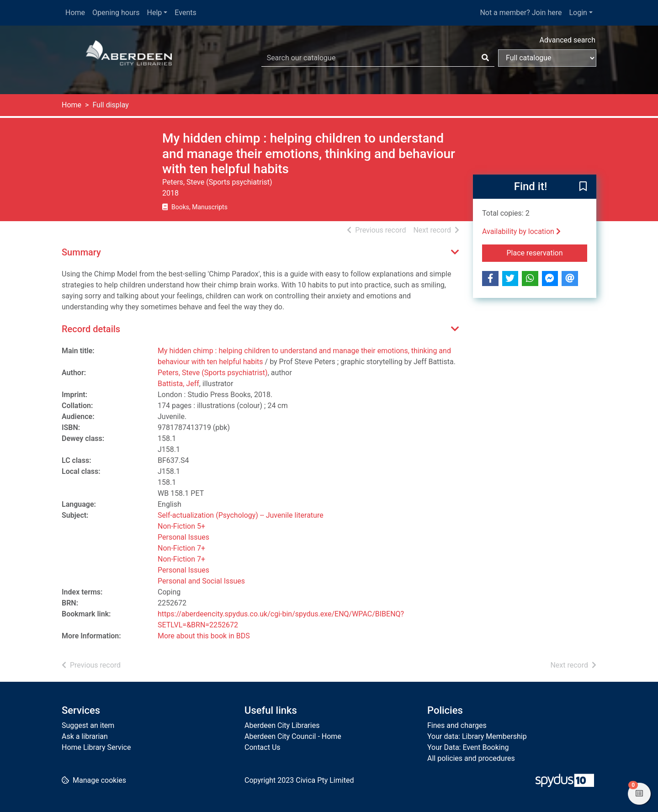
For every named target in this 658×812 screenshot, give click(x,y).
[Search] (485, 58)
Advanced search (568, 40)
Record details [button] (91, 329)
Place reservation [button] (547, 252)
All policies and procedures (471, 758)
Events (185, 13)
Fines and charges (457, 725)
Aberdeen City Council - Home (293, 736)
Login (578, 13)
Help (155, 13)
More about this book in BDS (204, 636)
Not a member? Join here (521, 13)
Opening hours (116, 13)
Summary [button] (81, 252)
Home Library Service (96, 747)
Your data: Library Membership (477, 736)
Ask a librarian (85, 736)
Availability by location (521, 231)
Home (75, 13)
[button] (583, 187)
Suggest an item (88, 725)
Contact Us (263, 747)
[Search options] (547, 58)
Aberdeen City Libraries (282, 725)
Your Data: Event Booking (468, 747)
